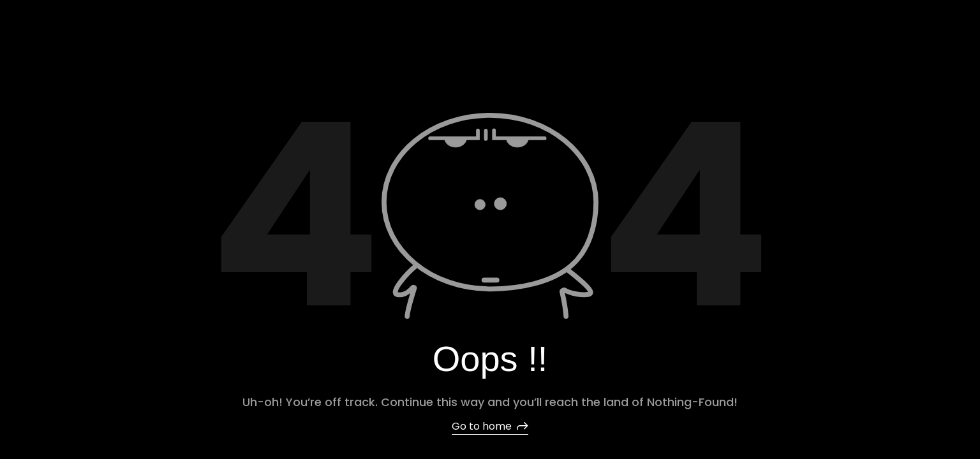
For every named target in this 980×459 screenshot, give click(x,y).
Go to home (490, 426)
